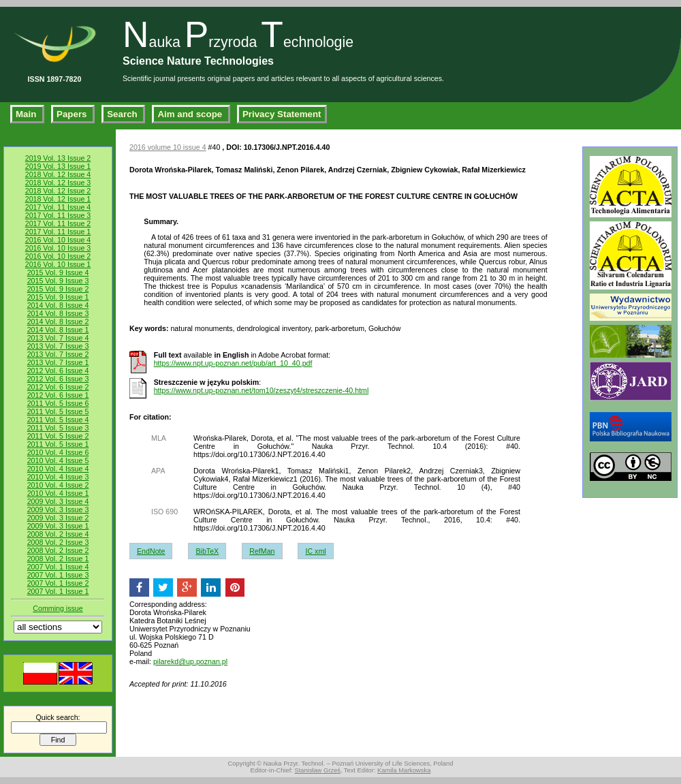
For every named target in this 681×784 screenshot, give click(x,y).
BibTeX (207, 551)
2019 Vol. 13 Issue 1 (58, 166)
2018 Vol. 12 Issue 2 (58, 191)
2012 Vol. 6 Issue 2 (58, 387)
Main (27, 114)
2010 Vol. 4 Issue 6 (58, 452)
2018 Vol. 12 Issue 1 (58, 199)
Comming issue (58, 608)
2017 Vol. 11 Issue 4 (58, 207)
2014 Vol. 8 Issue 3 (58, 313)
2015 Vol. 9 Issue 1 (58, 297)
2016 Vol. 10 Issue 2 (58, 256)
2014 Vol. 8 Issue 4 (58, 305)
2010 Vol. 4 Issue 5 (58, 460)
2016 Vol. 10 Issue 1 (58, 264)
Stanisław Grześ (317, 770)
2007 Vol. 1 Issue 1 (58, 591)
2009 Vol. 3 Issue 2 (58, 518)
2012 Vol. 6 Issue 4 (58, 371)
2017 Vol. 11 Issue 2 (58, 223)
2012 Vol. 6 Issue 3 (58, 379)
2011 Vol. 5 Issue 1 (58, 444)
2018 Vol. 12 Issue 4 (58, 174)
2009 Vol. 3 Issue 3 (58, 509)
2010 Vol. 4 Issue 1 (58, 493)
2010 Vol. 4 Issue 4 (58, 469)
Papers (73, 114)
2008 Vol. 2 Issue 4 (58, 534)
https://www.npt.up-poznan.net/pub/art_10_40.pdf (233, 363)
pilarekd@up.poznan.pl (190, 661)
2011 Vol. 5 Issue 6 (58, 403)
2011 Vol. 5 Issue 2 (58, 436)
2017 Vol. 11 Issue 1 (58, 232)
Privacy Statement (282, 114)
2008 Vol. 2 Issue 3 (58, 542)
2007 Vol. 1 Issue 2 (58, 583)
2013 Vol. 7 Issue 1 (58, 362)
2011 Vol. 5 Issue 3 (58, 428)
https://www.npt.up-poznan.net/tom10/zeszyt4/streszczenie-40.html (262, 390)
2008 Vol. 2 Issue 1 (58, 559)
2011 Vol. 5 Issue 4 (58, 420)
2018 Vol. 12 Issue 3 (58, 183)
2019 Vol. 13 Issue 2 (58, 158)
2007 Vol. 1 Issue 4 (58, 567)
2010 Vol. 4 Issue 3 (58, 477)
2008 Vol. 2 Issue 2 (58, 550)
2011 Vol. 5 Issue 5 (58, 411)
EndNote (151, 551)
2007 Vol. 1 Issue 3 (58, 575)
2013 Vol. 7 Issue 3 (58, 346)
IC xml (315, 551)
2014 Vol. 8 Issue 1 (58, 330)
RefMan (262, 551)
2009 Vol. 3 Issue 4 (58, 501)
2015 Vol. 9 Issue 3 (58, 281)
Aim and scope (191, 114)
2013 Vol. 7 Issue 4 (58, 338)
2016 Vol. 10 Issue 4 (58, 240)
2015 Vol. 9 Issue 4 (58, 272)
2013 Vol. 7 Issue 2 (58, 354)
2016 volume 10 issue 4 (168, 147)
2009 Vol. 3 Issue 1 (58, 526)
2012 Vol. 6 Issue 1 (58, 395)
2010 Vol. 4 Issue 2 (58, 485)
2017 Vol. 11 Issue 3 (58, 215)
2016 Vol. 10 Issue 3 (58, 248)
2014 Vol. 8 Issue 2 (58, 322)
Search (123, 114)
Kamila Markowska (404, 770)
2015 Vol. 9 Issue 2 (58, 289)
